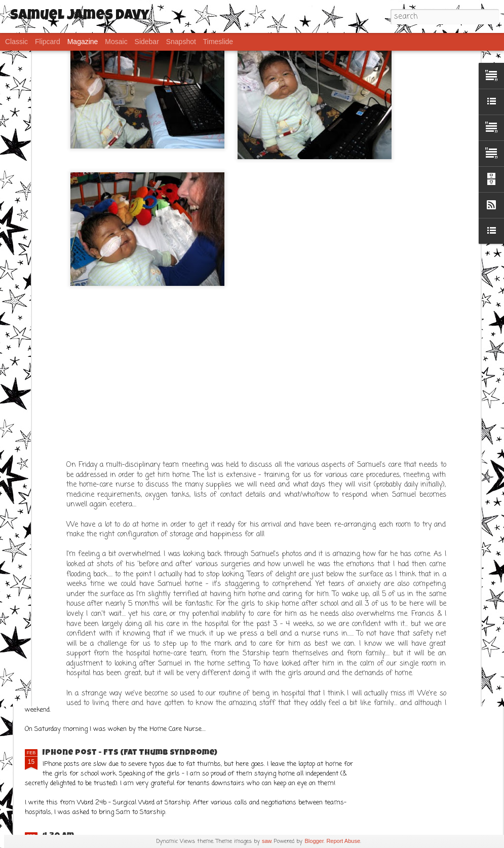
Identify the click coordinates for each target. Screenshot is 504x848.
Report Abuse (343, 841)
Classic (16, 42)
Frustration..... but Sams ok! (105, 660)
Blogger (314, 841)
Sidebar (147, 42)
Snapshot (181, 42)
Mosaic (116, 42)
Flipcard (48, 42)
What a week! (185, 544)
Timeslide (218, 42)
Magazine (83, 42)
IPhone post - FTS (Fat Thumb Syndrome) (130, 753)
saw (267, 841)
